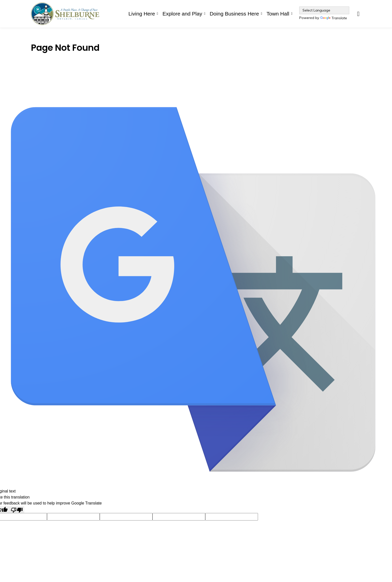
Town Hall (278, 14)
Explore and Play (182, 14)
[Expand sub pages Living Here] (157, 14)
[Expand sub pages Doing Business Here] (261, 14)
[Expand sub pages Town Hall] (292, 14)
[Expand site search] (358, 14)
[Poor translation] (17, 510)
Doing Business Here (234, 14)
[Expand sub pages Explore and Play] (205, 14)
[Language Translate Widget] (324, 10)
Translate (334, 18)
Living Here (142, 14)
